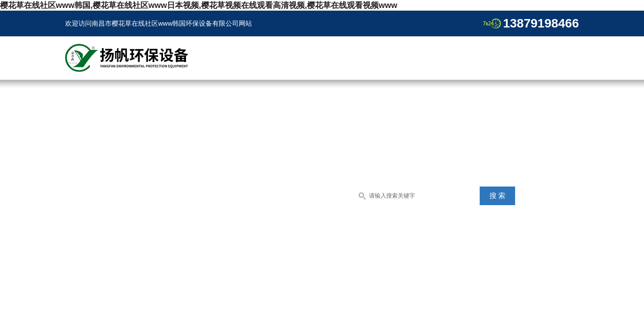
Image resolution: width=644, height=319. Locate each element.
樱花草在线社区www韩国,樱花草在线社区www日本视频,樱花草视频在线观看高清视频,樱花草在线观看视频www (199, 5)
